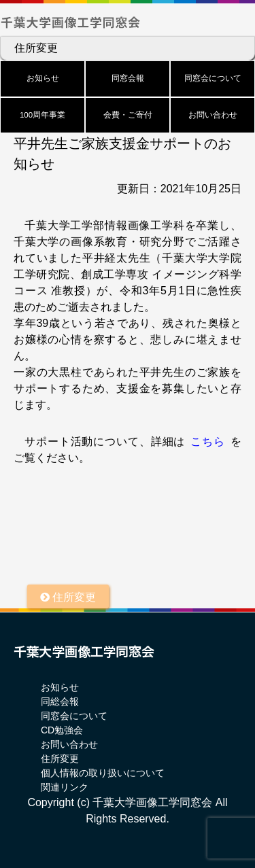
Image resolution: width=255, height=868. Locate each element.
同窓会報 (128, 78)
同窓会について (213, 78)
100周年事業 (42, 115)
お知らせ (43, 78)
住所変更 (36, 48)
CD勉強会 (62, 730)
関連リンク (65, 787)
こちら (208, 441)
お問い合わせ (213, 115)
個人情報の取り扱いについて (103, 773)
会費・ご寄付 (128, 115)
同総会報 (60, 701)
